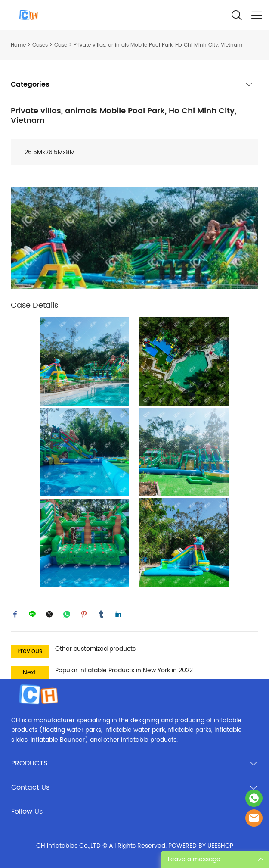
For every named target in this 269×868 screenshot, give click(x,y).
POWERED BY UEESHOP (201, 846)
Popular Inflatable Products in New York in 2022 (124, 670)
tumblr (101, 614)
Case (61, 45)
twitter (49, 614)
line (32, 614)
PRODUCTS (29, 763)
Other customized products (95, 649)
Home (18, 45)
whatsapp (67, 614)
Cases (40, 45)
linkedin (118, 614)
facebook (15, 614)
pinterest (84, 614)
